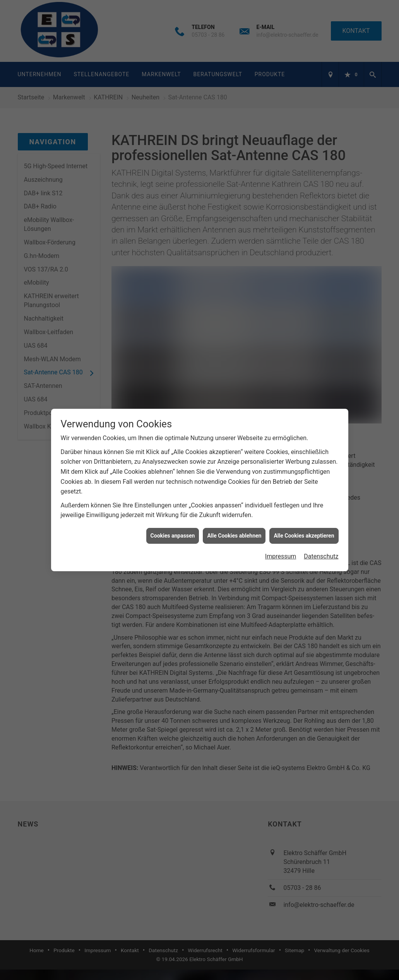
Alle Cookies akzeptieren (304, 467)
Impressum (281, 488)
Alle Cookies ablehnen (234, 467)
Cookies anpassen (173, 467)
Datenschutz (321, 488)
